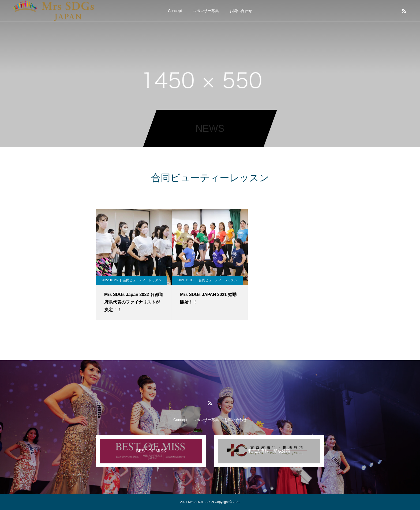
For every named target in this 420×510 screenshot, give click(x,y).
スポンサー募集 (206, 11)
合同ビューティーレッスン (142, 280)
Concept (175, 11)
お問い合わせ (241, 11)
